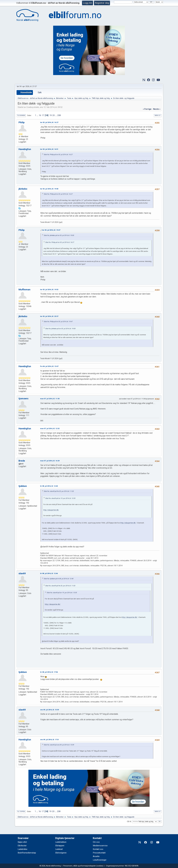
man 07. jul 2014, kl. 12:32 (50, 429)
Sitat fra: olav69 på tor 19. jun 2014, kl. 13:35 (60, 498)
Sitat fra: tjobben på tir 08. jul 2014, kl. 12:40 (59, 579)
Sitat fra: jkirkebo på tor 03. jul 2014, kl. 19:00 (59, 235)
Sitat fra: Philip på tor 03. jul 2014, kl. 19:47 (58, 322)
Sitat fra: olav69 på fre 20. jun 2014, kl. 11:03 (59, 491)
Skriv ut (158, 115)
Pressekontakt (99, 853)
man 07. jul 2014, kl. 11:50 (50, 399)
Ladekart (59, 849)
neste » (157, 109)
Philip (22, 122)
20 (54, 115)
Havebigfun (25, 149)
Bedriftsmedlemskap (27, 853)
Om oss (96, 842)
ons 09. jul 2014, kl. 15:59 (50, 710)
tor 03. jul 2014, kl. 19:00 (49, 189)
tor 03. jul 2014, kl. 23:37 (49, 316)
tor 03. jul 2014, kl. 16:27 (49, 122)
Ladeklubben (61, 842)
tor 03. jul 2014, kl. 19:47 (51, 230)
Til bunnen (21, 115)
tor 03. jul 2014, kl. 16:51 (49, 149)
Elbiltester (22, 846)
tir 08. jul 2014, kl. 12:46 (49, 573)
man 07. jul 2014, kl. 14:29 (50, 461)
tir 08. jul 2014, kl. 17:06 (49, 672)
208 (59, 115)
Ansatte (96, 856)
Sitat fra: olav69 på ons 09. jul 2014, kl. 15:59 (59, 745)
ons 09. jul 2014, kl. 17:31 (50, 740)
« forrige (147, 109)
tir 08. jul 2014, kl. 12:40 (49, 486)
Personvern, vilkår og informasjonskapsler (80, 866)
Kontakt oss (98, 849)
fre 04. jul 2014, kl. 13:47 (49, 366)
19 (51, 115)
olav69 (22, 573)
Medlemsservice (100, 846)
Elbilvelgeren (61, 853)
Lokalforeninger (100, 860)
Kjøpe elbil (22, 842)
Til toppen (21, 812)
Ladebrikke (22, 849)
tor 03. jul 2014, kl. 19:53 (49, 290)
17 (43, 115)
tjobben (23, 486)
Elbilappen (60, 846)
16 (40, 115)
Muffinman (24, 290)
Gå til (129, 822)
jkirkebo (23, 189)
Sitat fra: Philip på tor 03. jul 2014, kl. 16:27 (58, 155)
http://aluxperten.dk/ (51, 510)
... (38, 115)
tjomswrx (23, 399)
